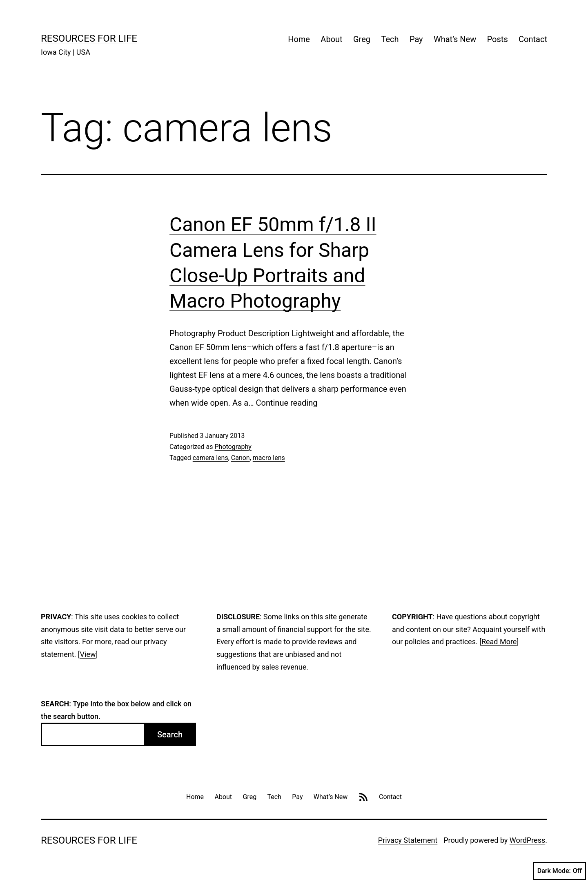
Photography (233, 447)
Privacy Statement (408, 840)
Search (170, 735)
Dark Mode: (560, 871)
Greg (362, 39)
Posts (498, 39)
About (331, 39)
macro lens (269, 458)
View (88, 654)
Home (299, 39)
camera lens (210, 458)
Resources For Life (89, 38)
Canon (241, 458)
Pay (416, 39)
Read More (499, 642)
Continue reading (286, 403)
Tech (390, 39)
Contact (533, 39)
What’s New (455, 39)
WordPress (527, 840)
